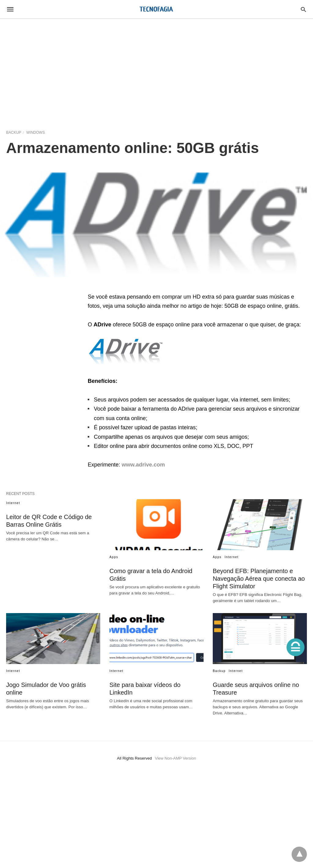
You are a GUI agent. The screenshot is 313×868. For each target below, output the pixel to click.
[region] (156, 71)
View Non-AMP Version (176, 758)
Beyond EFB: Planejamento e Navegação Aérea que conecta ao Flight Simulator (259, 579)
